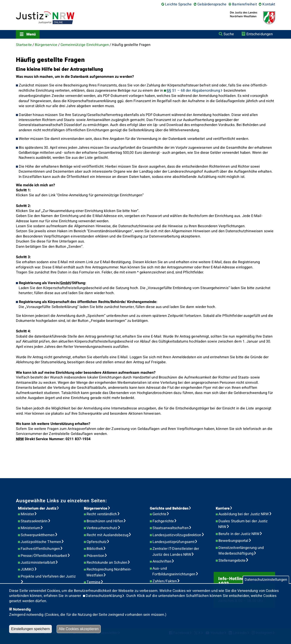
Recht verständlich (102, 514)
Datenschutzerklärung (104, 596)
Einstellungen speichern (30, 629)
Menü (31, 34)
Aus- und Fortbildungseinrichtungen (174, 571)
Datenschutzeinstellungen (266, 580)
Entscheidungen (260, 34)
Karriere (223, 508)
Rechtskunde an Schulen (107, 563)
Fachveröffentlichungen (40, 549)
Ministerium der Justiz (37, 508)
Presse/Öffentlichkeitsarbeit (44, 556)
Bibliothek (95, 549)
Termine (94, 582)
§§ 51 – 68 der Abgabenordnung (193, 91)
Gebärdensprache (212, 4)
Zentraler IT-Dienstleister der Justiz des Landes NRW (176, 552)
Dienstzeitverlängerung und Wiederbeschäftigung (241, 551)
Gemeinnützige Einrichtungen (85, 45)
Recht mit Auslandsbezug (108, 535)
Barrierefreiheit (244, 4)
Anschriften (162, 561)
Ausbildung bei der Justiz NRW (244, 514)
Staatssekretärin (34, 521)
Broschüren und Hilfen (105, 521)
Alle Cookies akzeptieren (79, 629)
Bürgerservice (46, 45)
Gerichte (159, 514)
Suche (229, 34)
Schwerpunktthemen (38, 535)
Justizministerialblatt (38, 563)
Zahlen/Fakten (165, 581)
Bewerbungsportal (233, 541)
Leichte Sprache (178, 4)
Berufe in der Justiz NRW (239, 534)
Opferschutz (97, 542)
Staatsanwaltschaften (171, 528)
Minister (27, 514)
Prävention (95, 556)
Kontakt (269, 4)
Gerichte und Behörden (169, 508)
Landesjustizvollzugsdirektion (177, 535)
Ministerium (30, 528)
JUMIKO (27, 569)
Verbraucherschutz (102, 528)
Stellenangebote (232, 561)
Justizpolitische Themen (41, 542)
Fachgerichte (163, 521)
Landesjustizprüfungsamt (174, 542)
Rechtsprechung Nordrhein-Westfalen (109, 572)
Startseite (24, 45)
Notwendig (22, 609)
